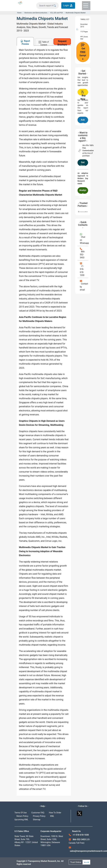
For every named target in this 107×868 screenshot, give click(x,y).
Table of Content (44, 43)
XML (52, 816)
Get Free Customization (83, 163)
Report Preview (25, 42)
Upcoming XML (21, 820)
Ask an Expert (83, 121)
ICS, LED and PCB (57, 13)
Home (19, 13)
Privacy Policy (39, 816)
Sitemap (37, 820)
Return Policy (22, 816)
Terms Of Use (21, 813)
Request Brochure (62, 42)
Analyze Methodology (83, 191)
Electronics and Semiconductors (36, 13)
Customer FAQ (38, 813)
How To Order (55, 813)
